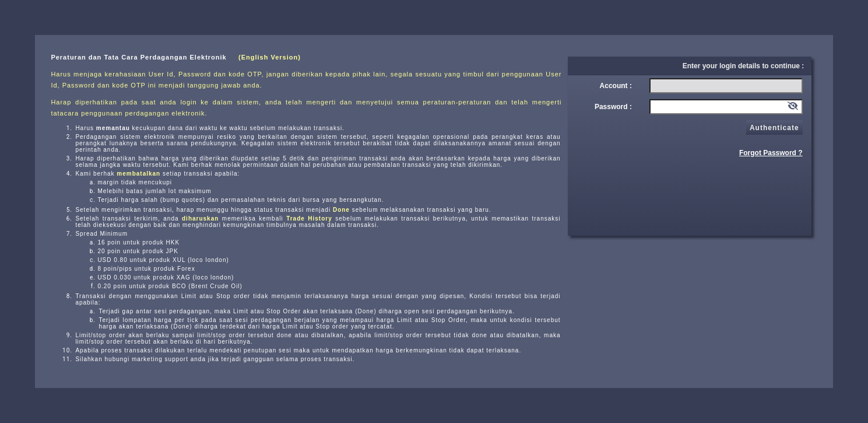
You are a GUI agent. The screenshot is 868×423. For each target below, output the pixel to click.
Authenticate (774, 128)
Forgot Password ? (771, 153)
